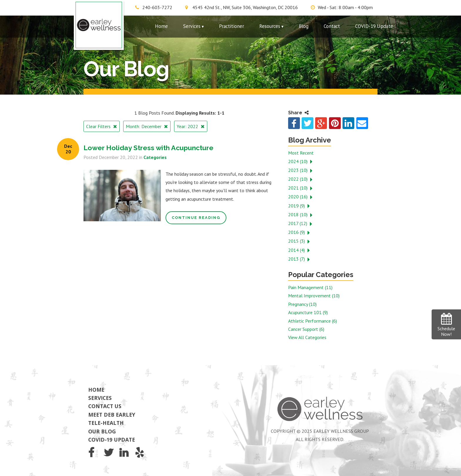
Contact (332, 26)
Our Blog (102, 431)
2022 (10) (298, 179)
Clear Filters (99, 126)
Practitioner (232, 26)
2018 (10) (298, 214)
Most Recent (301, 153)
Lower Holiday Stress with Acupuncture (148, 148)
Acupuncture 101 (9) (308, 312)
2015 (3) (297, 241)
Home (161, 26)
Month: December (144, 126)
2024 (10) (298, 161)
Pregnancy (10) (302, 304)
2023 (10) (298, 170)
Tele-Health (106, 423)
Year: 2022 (188, 126)
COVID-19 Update (374, 26)
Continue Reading (196, 218)
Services (192, 26)
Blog (304, 26)
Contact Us (105, 406)
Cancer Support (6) (306, 329)
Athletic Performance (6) (313, 321)
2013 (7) (297, 259)
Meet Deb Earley (112, 415)
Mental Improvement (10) (314, 296)
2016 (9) (297, 232)
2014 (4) (297, 250)
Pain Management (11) (310, 287)
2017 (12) (298, 223)
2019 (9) (297, 206)
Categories (155, 157)
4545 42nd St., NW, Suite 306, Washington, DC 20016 (245, 7)
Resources (270, 26)
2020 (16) (298, 197)
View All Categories (307, 337)
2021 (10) (298, 188)
